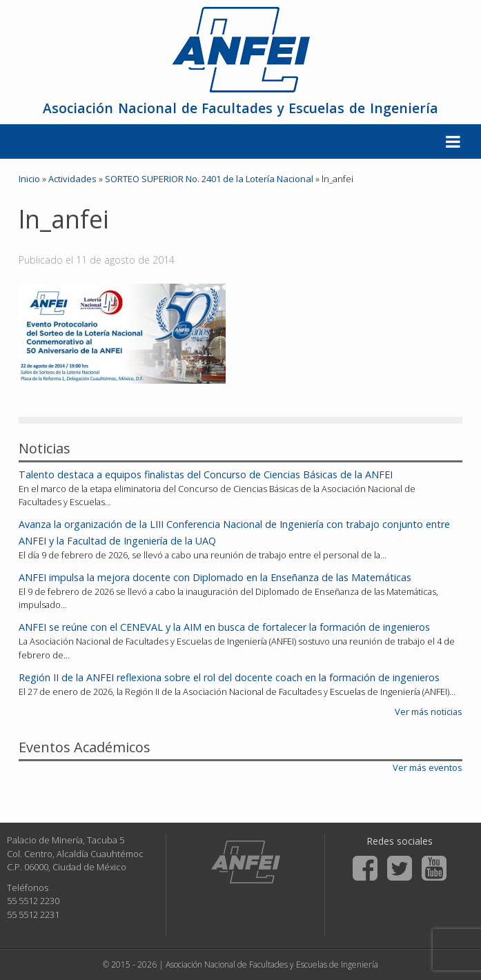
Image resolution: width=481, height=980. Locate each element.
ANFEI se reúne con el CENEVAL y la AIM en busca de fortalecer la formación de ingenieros (224, 627)
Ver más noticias (429, 712)
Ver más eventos (428, 767)
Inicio (29, 179)
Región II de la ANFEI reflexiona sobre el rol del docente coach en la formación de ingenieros (229, 677)
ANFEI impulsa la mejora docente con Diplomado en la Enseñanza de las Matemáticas (215, 577)
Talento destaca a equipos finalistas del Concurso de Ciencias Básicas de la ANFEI (206, 474)
